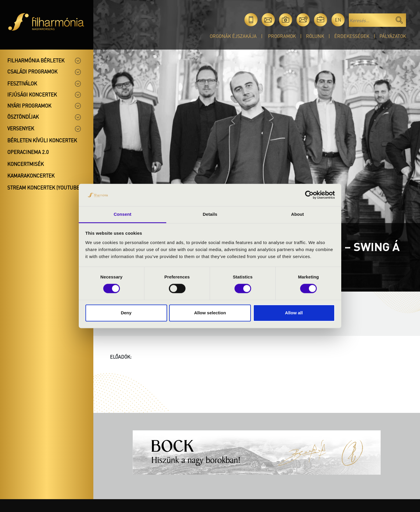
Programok (282, 36)
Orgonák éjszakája (233, 36)
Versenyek (21, 128)
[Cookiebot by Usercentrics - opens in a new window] (309, 195)
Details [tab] (210, 214)
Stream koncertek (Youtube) (44, 187)
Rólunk (315, 36)
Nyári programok (29, 106)
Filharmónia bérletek (36, 60)
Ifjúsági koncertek (32, 94)
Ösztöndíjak (23, 117)
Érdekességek (352, 36)
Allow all (294, 313)
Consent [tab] (123, 214)
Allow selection (210, 313)
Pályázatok (393, 36)
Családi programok (32, 71)
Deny (126, 313)
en (338, 20)
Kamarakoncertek (31, 176)
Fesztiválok (22, 83)
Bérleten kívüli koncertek (42, 140)
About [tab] (297, 214)
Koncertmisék (26, 164)
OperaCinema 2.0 (28, 152)
